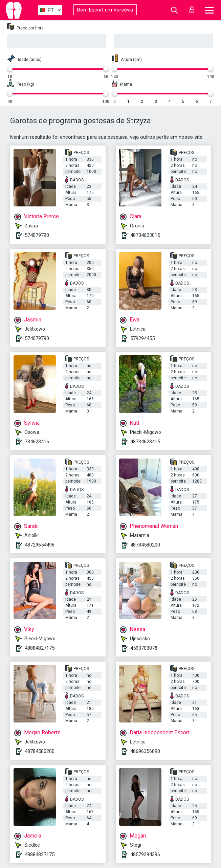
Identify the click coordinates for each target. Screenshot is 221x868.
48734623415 (145, 442)
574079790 (37, 235)
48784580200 (145, 545)
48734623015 (145, 235)
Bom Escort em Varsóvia (105, 10)
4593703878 (144, 648)
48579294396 (145, 854)
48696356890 (145, 751)
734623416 (37, 442)
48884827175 (40, 648)
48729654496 (40, 545)
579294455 (142, 338)
